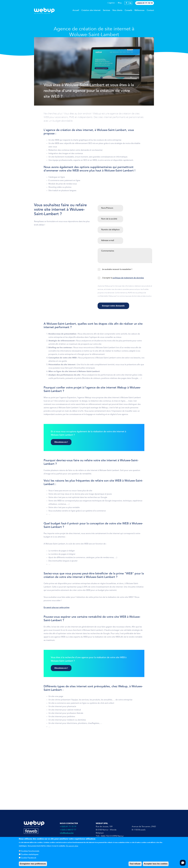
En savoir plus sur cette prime (57, 609)
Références (139, 10)
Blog (120, 3)
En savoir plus (72, 846)
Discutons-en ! (61, 444)
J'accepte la (123, 279)
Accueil (76, 10)
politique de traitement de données (128, 279)
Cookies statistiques (30, 855)
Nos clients (117, 10)
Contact (150, 10)
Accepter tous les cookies (156, 864)
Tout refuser (135, 864)
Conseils (128, 10)
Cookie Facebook (29, 858)
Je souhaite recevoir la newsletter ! (117, 271)
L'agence (111, 3)
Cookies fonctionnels (30, 851)
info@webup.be (67, 833)
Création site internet (91, 10)
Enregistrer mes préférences (33, 864)
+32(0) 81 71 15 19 (145, 3)
